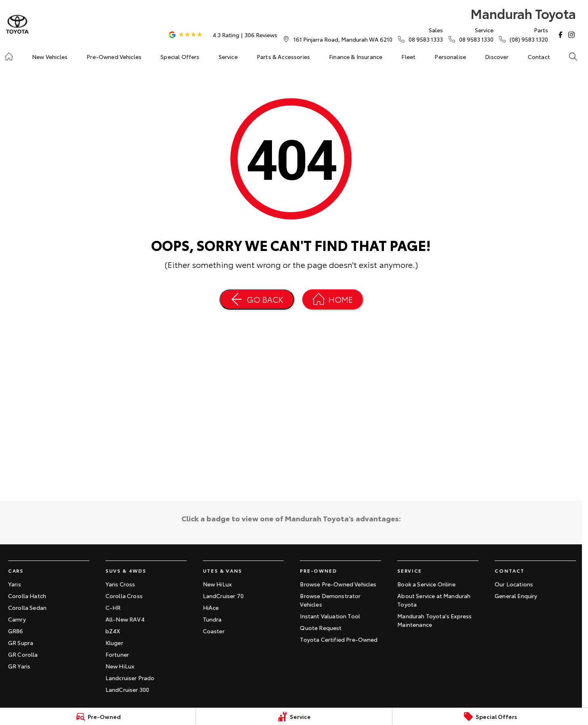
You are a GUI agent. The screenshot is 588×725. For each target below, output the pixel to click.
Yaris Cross (120, 584)
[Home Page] (17, 24)
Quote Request (321, 628)
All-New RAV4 (125, 619)
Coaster (214, 631)
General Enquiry (516, 596)
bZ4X (113, 631)
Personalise (450, 57)
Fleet (408, 57)
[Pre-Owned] (98, 717)
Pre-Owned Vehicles (114, 57)
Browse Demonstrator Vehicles (330, 600)
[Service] (294, 717)
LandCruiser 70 (223, 596)
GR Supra (21, 643)
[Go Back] (257, 299)
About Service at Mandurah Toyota (434, 600)
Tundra (212, 619)
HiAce (211, 607)
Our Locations (514, 584)
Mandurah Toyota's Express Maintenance (434, 620)
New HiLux (120, 666)
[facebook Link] (561, 35)
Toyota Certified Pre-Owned (339, 639)
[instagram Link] (571, 35)
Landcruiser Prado (130, 678)
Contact (539, 57)
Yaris (15, 584)
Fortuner (117, 654)
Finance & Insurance (356, 57)
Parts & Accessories (283, 57)
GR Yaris (19, 666)
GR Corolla (23, 654)
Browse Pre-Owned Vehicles (338, 584)
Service (228, 57)
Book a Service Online (426, 584)
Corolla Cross (124, 596)
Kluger (114, 643)
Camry (17, 619)
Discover (497, 57)
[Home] (9, 57)
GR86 (16, 631)
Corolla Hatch (27, 596)
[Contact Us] (343, 39)
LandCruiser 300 (127, 689)
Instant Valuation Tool (330, 616)
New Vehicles (50, 57)
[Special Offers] (490, 717)
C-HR (113, 607)
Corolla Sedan (27, 607)
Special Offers (180, 57)
